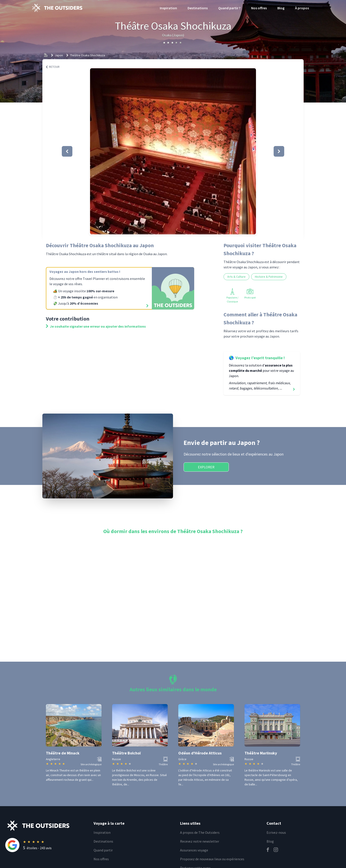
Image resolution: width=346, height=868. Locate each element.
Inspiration (168, 8)
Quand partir (103, 850)
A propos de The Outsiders (200, 832)
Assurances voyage (194, 850)
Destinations (198, 8)
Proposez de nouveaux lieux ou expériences (212, 859)
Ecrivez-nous (276, 832)
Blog (281, 8)
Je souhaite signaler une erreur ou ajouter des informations (96, 326)
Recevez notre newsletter (200, 841)
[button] (173, 151)
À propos (302, 8)
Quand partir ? (229, 8)
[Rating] (47, 845)
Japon (59, 55)
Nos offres (259, 8)
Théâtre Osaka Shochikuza (87, 55)
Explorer (206, 467)
